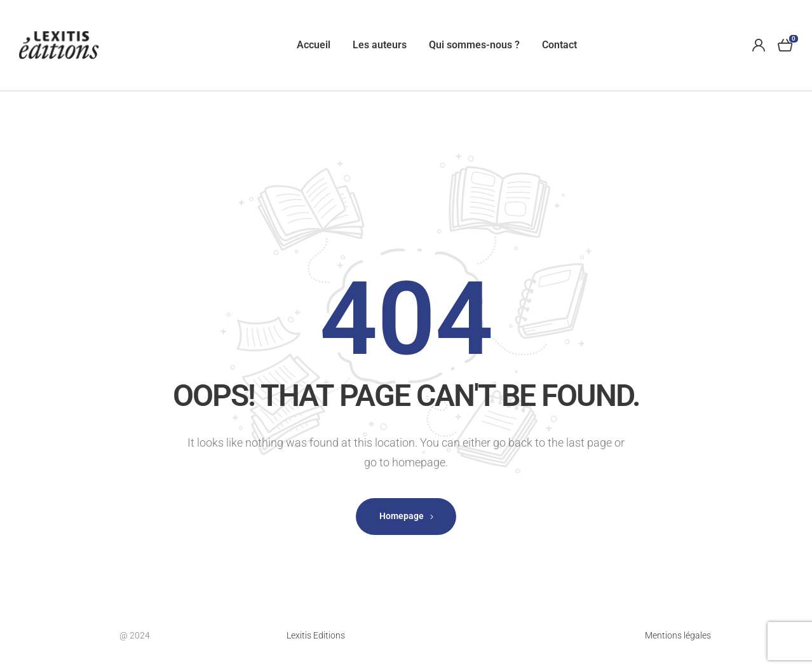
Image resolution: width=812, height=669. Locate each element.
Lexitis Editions (316, 635)
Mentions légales (678, 635)
